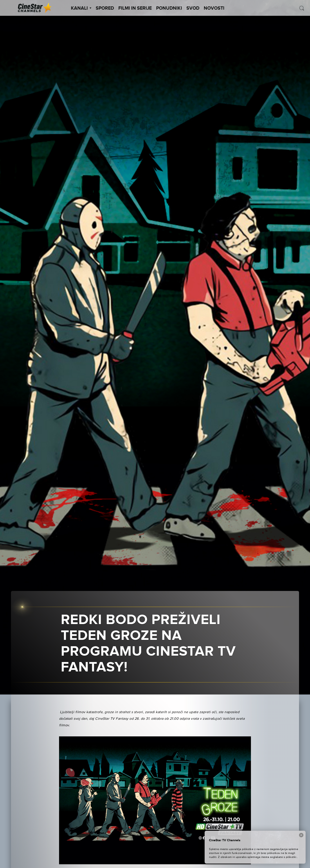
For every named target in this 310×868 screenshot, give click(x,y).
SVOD (193, 8)
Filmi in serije (135, 8)
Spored (105, 8)
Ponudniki (169, 8)
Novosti (214, 8)
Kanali (81, 8)
